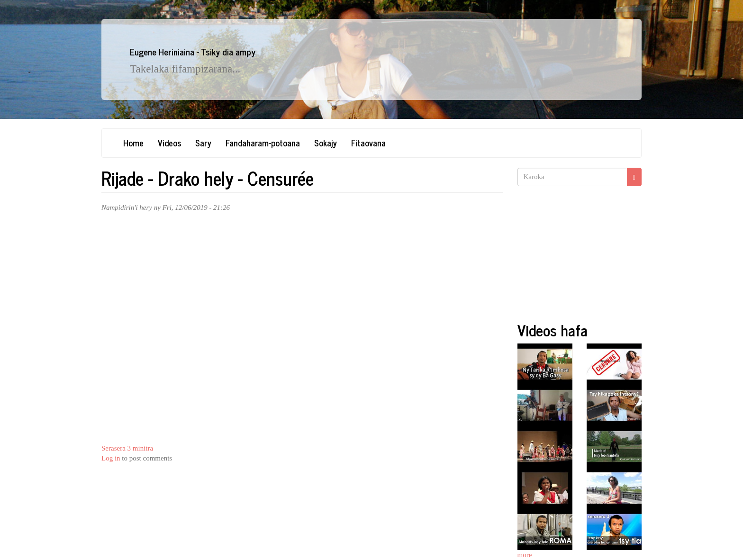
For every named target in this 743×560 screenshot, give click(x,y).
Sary (203, 143)
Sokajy (326, 143)
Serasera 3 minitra (127, 448)
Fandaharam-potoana (263, 143)
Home (133, 143)
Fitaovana (368, 143)
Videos (169, 143)
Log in (111, 458)
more (525, 555)
